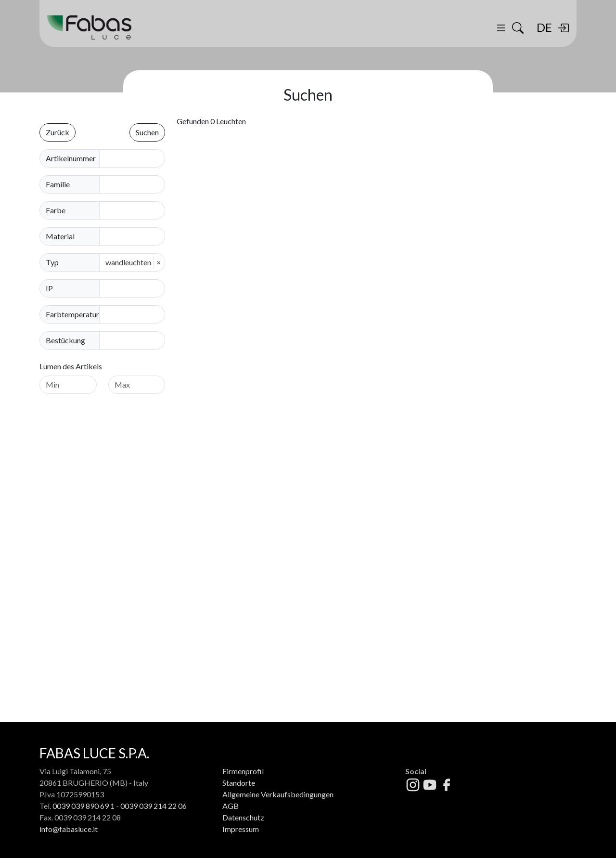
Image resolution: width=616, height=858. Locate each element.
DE (544, 27)
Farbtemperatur (72, 314)
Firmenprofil (243, 771)
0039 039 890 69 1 (83, 806)
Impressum (241, 829)
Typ (52, 262)
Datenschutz (243, 817)
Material (60, 236)
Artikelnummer (71, 158)
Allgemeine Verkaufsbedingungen (278, 794)
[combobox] (135, 184)
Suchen (147, 132)
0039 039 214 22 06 (154, 806)
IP (49, 288)
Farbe (56, 210)
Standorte (239, 783)
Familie (58, 184)
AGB (231, 806)
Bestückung (65, 340)
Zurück (58, 132)
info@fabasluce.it (69, 829)
